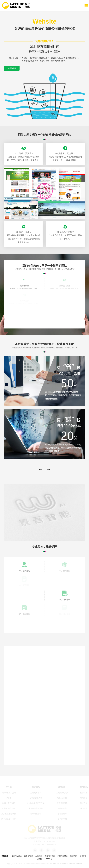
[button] (41, 470)
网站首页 (40, 33)
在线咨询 (12, 68)
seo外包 (49, 859)
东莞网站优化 (50, 856)
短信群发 (83, 856)
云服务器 (39, 856)
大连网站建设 (62, 856)
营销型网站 (60, 33)
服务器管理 (28, 856)
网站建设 (50, 33)
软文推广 (40, 859)
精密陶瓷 (74, 856)
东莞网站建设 (17, 856)
